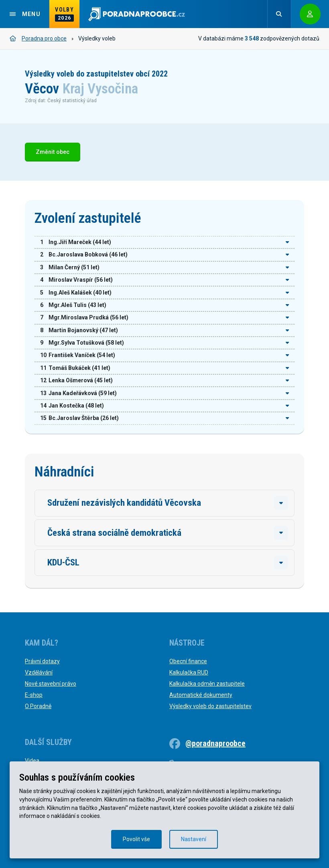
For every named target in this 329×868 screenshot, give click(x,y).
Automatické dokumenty (201, 695)
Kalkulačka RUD (189, 672)
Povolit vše (136, 839)
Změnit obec (53, 152)
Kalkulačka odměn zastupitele (207, 684)
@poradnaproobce (215, 743)
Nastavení (194, 839)
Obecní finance (188, 661)
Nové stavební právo (51, 684)
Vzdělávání (39, 672)
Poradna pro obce (38, 38)
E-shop (34, 695)
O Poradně (38, 706)
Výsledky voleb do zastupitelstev (210, 706)
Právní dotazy (42, 661)
